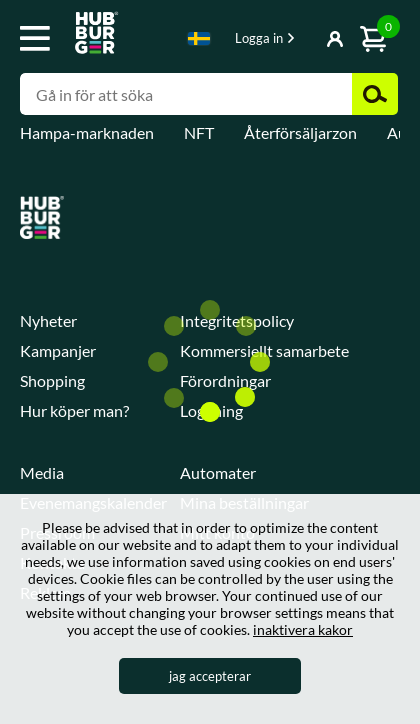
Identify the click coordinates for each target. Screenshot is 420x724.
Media (42, 472)
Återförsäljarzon (300, 132)
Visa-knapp (307, 40)
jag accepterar (210, 676)
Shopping (52, 380)
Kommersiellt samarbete (264, 350)
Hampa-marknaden (87, 132)
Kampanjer (58, 350)
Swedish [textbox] (199, 38)
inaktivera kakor (303, 629)
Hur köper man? (74, 410)
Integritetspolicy (237, 320)
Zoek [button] (375, 94)
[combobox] (199, 42)
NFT (199, 132)
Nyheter (48, 320)
